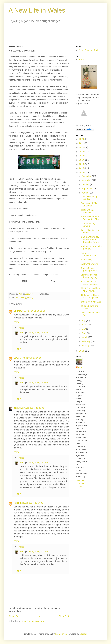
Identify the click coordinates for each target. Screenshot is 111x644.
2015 (82, 168)
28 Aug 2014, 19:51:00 (38, 332)
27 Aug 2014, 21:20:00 (31, 358)
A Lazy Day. (87, 260)
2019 (82, 152)
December (87, 176)
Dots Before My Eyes (91, 302)
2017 (82, 160)
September (87, 189)
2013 (82, 351)
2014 (82, 172)
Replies (21, 328)
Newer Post (15, 616)
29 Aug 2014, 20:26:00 (38, 551)
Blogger (83, 634)
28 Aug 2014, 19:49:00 (38, 462)
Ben (18, 298)
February (86, 341)
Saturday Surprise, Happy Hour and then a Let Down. (90, 239)
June (84, 325)
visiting (30, 298)
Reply (16, 322)
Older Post (64, 616)
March (85, 337)
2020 (82, 147)
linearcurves (61, 634)
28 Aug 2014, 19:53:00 (38, 383)
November (87, 180)
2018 (82, 156)
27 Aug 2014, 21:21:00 (33, 408)
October (86, 184)
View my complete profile (80, 483)
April (84, 333)
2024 (82, 139)
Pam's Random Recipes (90, 50)
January (86, 346)
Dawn (16, 358)
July (84, 321)
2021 (82, 143)
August (85, 193)
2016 (82, 164)
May (84, 329)
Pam (22, 332)
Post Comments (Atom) (33, 621)
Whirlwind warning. (90, 264)
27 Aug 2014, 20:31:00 (35, 311)
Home (39, 616)
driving (23, 298)
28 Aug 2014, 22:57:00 (32, 503)
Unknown (18, 311)
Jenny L (18, 408)
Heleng (17, 503)
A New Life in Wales (37, 10)
